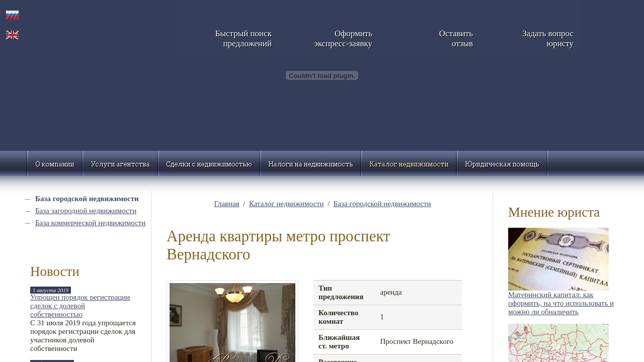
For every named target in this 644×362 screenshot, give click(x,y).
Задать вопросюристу (548, 38)
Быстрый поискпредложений (244, 38)
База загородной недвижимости (86, 211)
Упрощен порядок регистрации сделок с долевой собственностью (80, 306)
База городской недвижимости (87, 199)
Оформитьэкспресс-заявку (343, 38)
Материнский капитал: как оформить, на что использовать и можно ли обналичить (561, 303)
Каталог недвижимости (287, 204)
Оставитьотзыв (456, 38)
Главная (226, 204)
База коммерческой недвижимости (90, 223)
